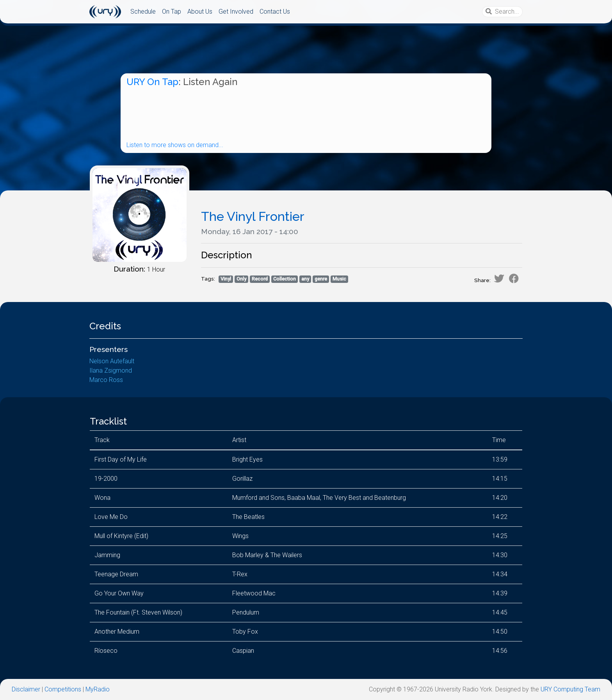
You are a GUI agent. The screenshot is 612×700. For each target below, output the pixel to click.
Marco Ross (106, 380)
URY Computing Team (570, 689)
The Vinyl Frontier (253, 216)
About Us (200, 12)
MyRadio (98, 689)
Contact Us (275, 12)
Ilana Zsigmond (111, 370)
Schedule (143, 12)
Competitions (63, 689)
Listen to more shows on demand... (175, 145)
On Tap (172, 12)
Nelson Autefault (112, 361)
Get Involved (236, 12)
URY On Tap (152, 82)
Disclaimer (26, 689)
